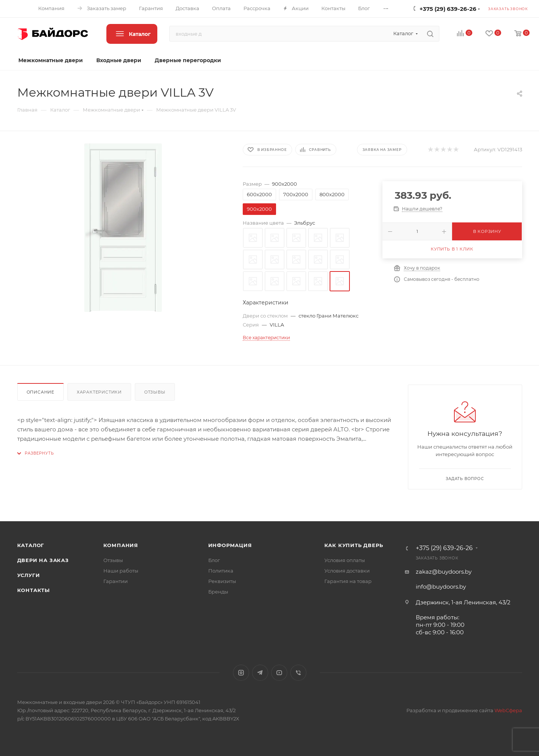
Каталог (31, 545)
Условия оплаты (345, 560)
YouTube (279, 673)
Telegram (260, 673)
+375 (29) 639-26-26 (448, 9)
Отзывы (155, 392)
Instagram (241, 673)
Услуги (29, 575)
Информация (230, 545)
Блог (214, 560)
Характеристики (99, 392)
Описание (40, 392)
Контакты (34, 590)
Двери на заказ (43, 560)
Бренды (218, 592)
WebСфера (508, 710)
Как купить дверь (354, 545)
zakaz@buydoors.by (444, 572)
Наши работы (121, 571)
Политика (221, 571)
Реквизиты (222, 581)
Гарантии (116, 581)
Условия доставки (347, 571)
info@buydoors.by (441, 587)
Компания (121, 545)
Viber (298, 673)
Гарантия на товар (348, 581)
